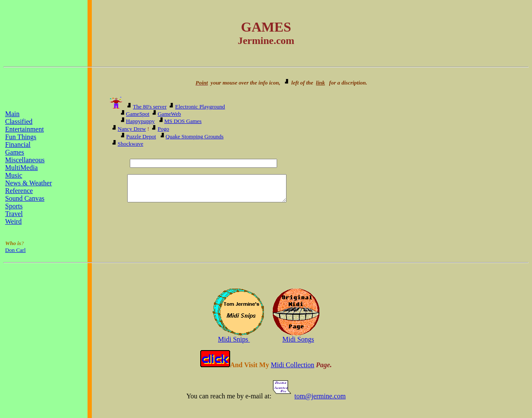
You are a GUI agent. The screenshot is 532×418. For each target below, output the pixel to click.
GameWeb (169, 114)
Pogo (163, 129)
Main (12, 114)
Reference (19, 191)
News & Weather (29, 183)
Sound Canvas (25, 198)
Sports (14, 206)
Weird (13, 221)
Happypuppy (140, 121)
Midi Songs (298, 339)
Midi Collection (292, 365)
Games (15, 152)
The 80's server (150, 107)
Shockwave (131, 144)
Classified (19, 121)
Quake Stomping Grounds (195, 136)
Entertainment (25, 129)
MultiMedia (21, 168)
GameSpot (138, 114)
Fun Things (21, 137)
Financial (18, 145)
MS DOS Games (183, 121)
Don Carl (15, 250)
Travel (14, 214)
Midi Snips (234, 339)
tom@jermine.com (320, 396)
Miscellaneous (25, 160)
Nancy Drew (132, 129)
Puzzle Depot (141, 136)
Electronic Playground (200, 107)
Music (14, 175)
